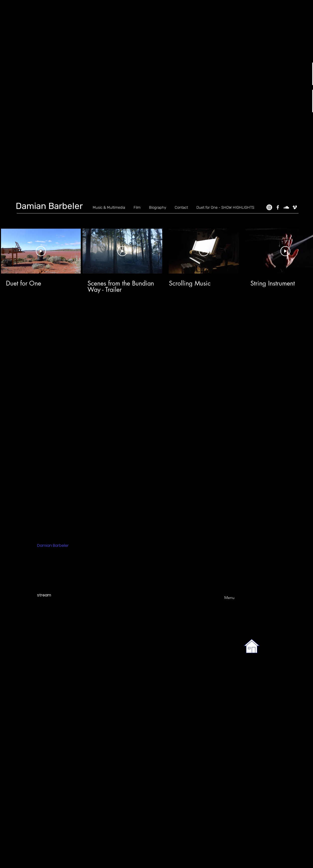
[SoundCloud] (286, 207)
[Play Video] (41, 251)
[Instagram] (269, 207)
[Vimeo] (295, 207)
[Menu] (223, 598)
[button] (159, 126)
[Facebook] (278, 207)
